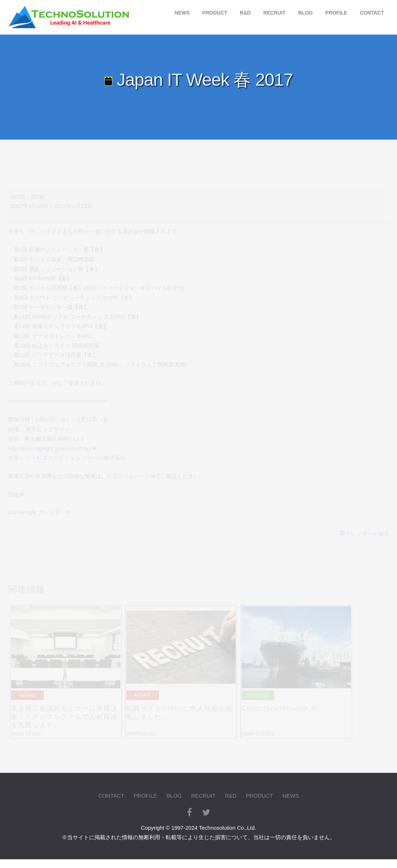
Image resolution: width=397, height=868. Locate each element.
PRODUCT (215, 13)
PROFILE (336, 13)
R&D (245, 13)
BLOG (305, 13)
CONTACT (372, 13)
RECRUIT (274, 13)
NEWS (182, 13)
